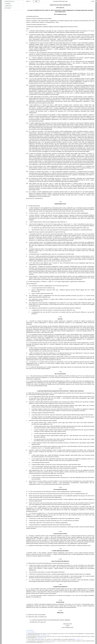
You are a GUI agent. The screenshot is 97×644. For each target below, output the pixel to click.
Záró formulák (8, 8)
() (45, 22)
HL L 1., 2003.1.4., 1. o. (78, 639)
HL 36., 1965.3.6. (31, 630)
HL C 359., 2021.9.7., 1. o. (32, 632)
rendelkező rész (8, 6)
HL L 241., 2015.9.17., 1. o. (48, 642)
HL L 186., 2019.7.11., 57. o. (41, 638)
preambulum (8, 4)
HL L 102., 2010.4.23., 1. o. (44, 635)
